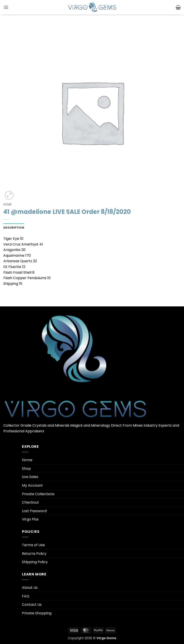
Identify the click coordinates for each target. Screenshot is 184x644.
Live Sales (30, 477)
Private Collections (38, 494)
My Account (32, 485)
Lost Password (34, 511)
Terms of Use (33, 545)
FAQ (26, 596)
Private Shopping (37, 613)
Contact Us (32, 605)
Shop (26, 468)
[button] (6, 7)
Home (7, 205)
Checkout (30, 502)
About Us (30, 588)
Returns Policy (34, 554)
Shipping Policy (35, 562)
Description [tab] (14, 228)
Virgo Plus (30, 519)
